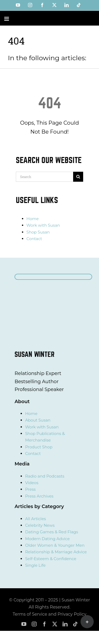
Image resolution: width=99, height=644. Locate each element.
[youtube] (24, 624)
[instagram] (34, 624)
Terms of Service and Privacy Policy (49, 614)
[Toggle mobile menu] (7, 19)
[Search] (44, 177)
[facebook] (44, 624)
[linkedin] (65, 624)
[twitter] (55, 624)
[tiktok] (75, 624)
